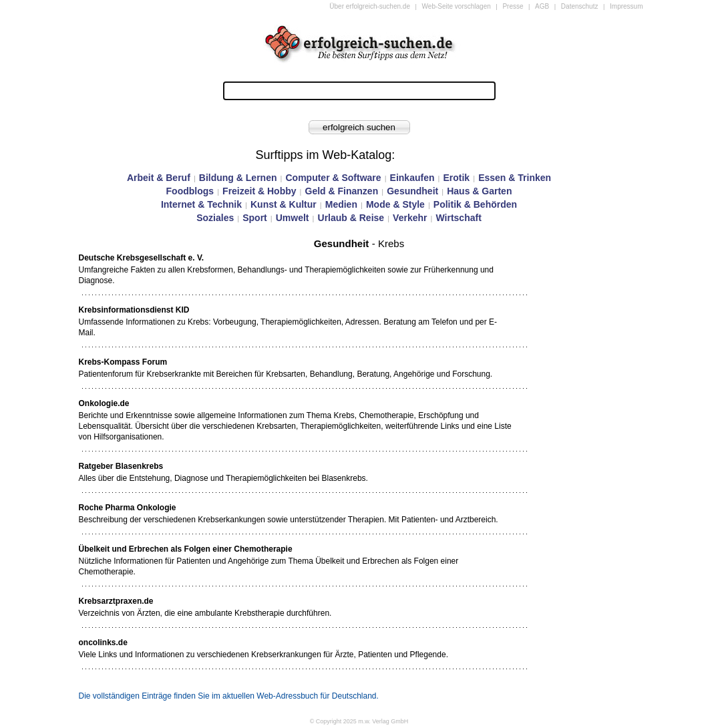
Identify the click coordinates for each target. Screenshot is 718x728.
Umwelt (293, 218)
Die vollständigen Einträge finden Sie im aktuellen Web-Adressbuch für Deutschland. (229, 696)
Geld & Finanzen (342, 191)
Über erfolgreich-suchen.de (370, 6)
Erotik (456, 178)
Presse (513, 6)
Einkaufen (412, 178)
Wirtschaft (458, 218)
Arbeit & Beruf (159, 178)
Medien (341, 204)
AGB (542, 6)
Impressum (626, 6)
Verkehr (410, 218)
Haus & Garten (479, 191)
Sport (255, 218)
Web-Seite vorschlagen (457, 6)
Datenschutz (580, 6)
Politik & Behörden (475, 204)
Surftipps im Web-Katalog (324, 155)
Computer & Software (333, 178)
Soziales (215, 218)
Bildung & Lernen (238, 178)
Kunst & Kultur (284, 204)
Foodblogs (190, 191)
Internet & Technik (201, 204)
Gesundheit (412, 191)
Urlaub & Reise (351, 218)
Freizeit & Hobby (259, 191)
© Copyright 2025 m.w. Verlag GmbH (359, 721)
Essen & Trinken (515, 178)
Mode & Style (395, 204)
